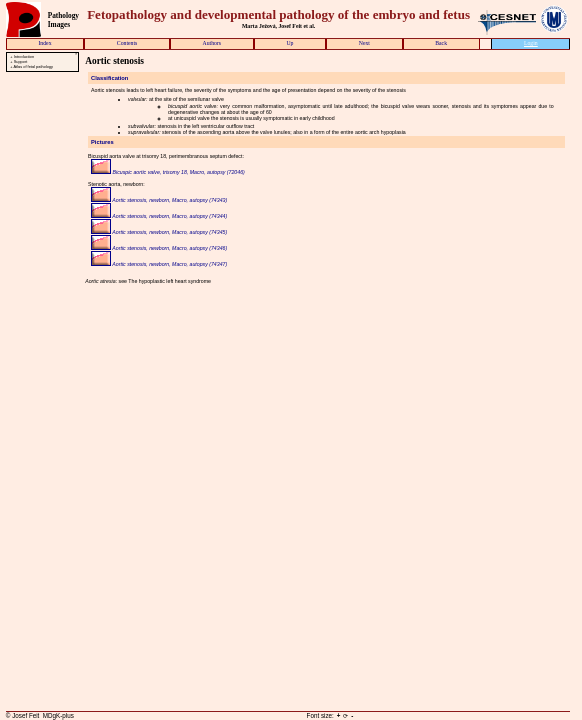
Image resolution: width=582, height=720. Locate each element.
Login (531, 43)
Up (289, 43)
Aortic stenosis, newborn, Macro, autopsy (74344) (159, 216)
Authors (212, 43)
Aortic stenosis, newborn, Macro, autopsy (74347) (159, 264)
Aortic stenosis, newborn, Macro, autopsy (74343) (159, 200)
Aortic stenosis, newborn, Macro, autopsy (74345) (159, 232)
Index (44, 43)
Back (441, 43)
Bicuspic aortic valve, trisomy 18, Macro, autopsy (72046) (168, 172)
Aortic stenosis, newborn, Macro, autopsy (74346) (159, 248)
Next (364, 43)
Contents (127, 43)
